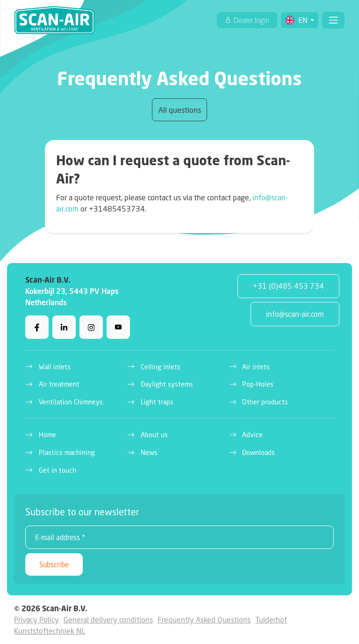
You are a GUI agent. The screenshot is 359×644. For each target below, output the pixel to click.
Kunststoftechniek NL (50, 631)
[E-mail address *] (179, 537)
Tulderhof (271, 619)
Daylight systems (167, 384)
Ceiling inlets (161, 367)
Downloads (258, 452)
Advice (252, 435)
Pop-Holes (258, 384)
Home (47, 435)
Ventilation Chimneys (71, 402)
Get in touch (57, 470)
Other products (265, 402)
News (149, 452)
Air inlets (256, 367)
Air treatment (59, 384)
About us (154, 435)
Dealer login (251, 20)
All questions (180, 110)
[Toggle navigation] (333, 20)
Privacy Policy (36, 619)
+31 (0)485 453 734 (288, 286)
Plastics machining (67, 452)
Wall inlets (55, 367)
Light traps (157, 402)
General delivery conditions (108, 619)
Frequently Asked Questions (204, 619)
